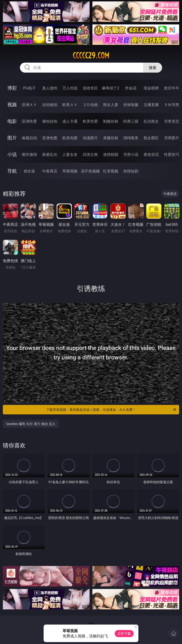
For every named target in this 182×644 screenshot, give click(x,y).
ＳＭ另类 (172, 105)
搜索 (153, 68)
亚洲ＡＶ (29, 105)
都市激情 (29, 154)
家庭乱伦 (50, 154)
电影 (12, 121)
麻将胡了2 (111, 88)
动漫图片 (90, 138)
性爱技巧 (172, 154)
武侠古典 (90, 154)
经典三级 (131, 121)
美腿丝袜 (111, 138)
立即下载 (124, 633)
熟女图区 (151, 138)
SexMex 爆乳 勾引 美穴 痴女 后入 (31, 424)
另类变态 (172, 121)
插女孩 (29, 171)
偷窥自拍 (29, 138)
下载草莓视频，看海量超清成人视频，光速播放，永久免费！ (111, 410)
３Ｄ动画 (90, 105)
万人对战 (70, 88)
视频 (12, 104)
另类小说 (131, 154)
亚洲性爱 (29, 121)
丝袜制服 (131, 105)
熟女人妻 (111, 105)
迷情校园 (111, 154)
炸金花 (131, 88)
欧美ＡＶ (70, 105)
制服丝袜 (111, 121)
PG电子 (29, 88)
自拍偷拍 (50, 105)
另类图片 (172, 138)
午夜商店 (50, 171)
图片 (12, 138)
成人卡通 (70, 121)
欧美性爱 (90, 121)
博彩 (12, 88)
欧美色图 (70, 138)
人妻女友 (70, 154)
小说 (12, 154)
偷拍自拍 (50, 121)
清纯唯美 (131, 138)
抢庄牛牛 (172, 88)
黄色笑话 (151, 154)
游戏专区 (90, 88)
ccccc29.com (91, 56)
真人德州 (50, 88)
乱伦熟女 (151, 121)
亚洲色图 (50, 138)
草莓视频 (70, 171)
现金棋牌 (151, 88)
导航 (12, 171)
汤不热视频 (90, 171)
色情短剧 (131, 171)
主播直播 (151, 105)
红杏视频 (111, 171)
